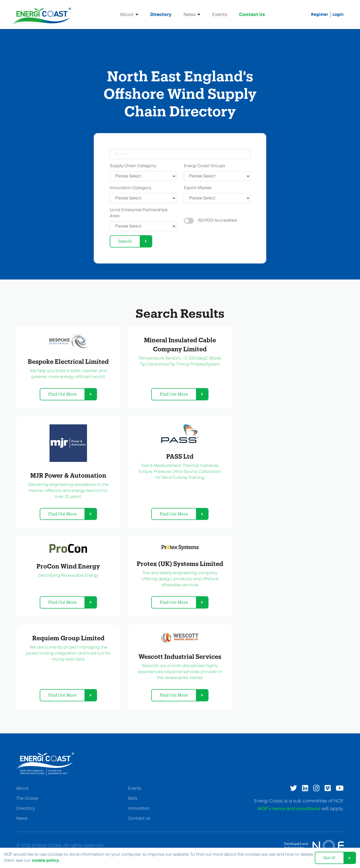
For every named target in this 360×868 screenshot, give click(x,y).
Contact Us (252, 15)
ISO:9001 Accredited (217, 221)
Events (220, 15)
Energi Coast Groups (204, 166)
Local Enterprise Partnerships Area (139, 213)
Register (320, 15)
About (129, 14)
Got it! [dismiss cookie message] (329, 858)
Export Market (198, 188)
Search (125, 241)
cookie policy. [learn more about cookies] (46, 860)
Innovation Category (130, 188)
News (192, 14)
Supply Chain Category (133, 166)
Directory (161, 15)
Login (338, 15)
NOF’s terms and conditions (289, 809)
